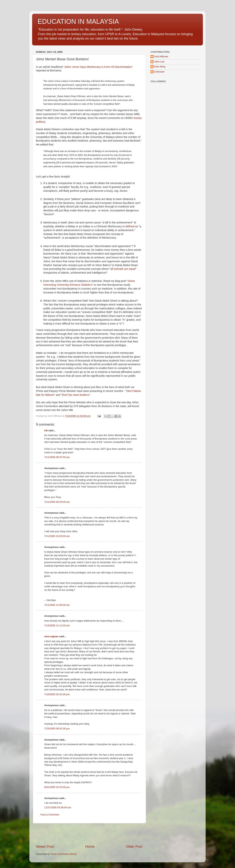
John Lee (159, 62)
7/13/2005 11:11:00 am (57, 625)
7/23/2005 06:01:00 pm (57, 729)
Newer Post (45, 846)
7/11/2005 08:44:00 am (57, 502)
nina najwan (51, 636)
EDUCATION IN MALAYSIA (78, 22)
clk (46, 430)
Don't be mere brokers (75, 395)
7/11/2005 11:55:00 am (57, 605)
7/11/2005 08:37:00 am (57, 457)
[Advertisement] (89, 834)
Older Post (134, 846)
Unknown (159, 72)
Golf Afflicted (161, 56)
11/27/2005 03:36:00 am (58, 807)
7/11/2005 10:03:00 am (57, 536)
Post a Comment (50, 815)
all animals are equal (123, 269)
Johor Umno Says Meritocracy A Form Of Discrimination (98, 67)
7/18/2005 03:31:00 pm (57, 694)
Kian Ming (160, 67)
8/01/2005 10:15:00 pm (57, 787)
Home (90, 846)
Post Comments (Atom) (64, 854)
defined (130, 226)
